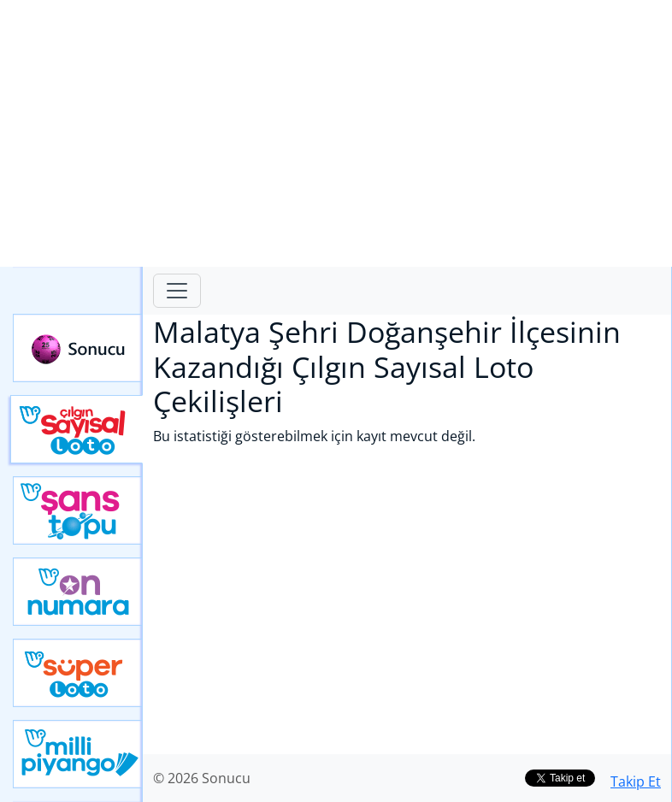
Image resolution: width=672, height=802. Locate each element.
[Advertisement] (336, 133)
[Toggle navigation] (177, 291)
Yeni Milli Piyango (78, 754)
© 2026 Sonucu (202, 778)
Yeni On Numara (78, 592)
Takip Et (636, 781)
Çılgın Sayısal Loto (77, 429)
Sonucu (78, 348)
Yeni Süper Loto (78, 673)
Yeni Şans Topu (78, 510)
